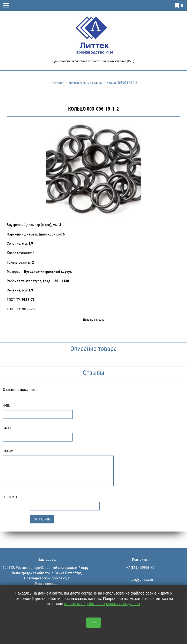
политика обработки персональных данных (102, 604)
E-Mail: (8, 428)
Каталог (58, 82)
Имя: (6, 405)
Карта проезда (47, 583)
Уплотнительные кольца (85, 82)
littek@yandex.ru (140, 579)
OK (94, 623)
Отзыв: (8, 451)
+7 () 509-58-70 (140, 567)
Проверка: (11, 497)
